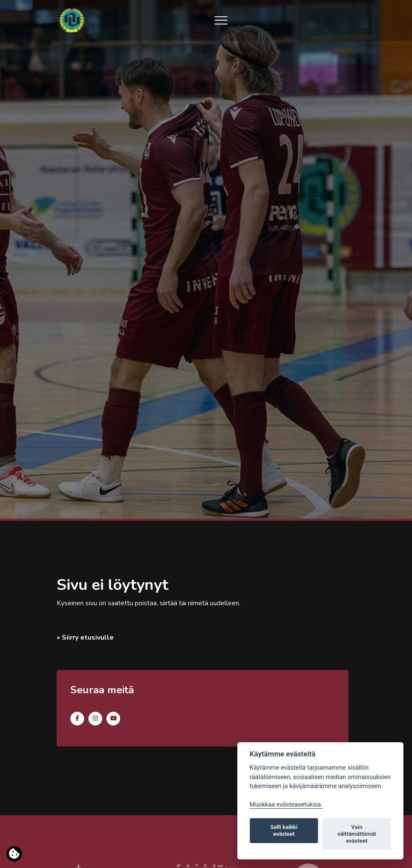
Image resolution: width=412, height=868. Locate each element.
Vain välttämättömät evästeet (357, 834)
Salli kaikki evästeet (284, 830)
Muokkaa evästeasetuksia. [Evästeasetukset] (286, 805)
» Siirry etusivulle (85, 637)
